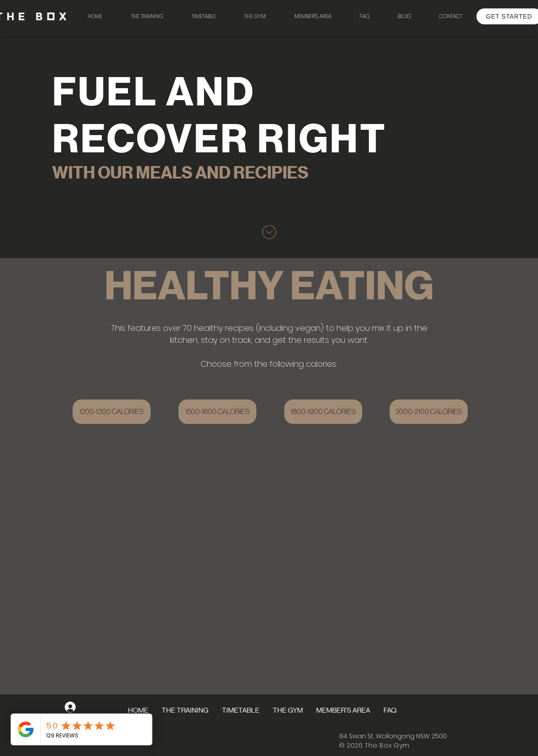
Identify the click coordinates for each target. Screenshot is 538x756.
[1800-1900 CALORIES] (323, 412)
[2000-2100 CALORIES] (429, 412)
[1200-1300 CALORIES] (112, 412)
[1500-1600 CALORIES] (217, 412)
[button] (255, 16)
